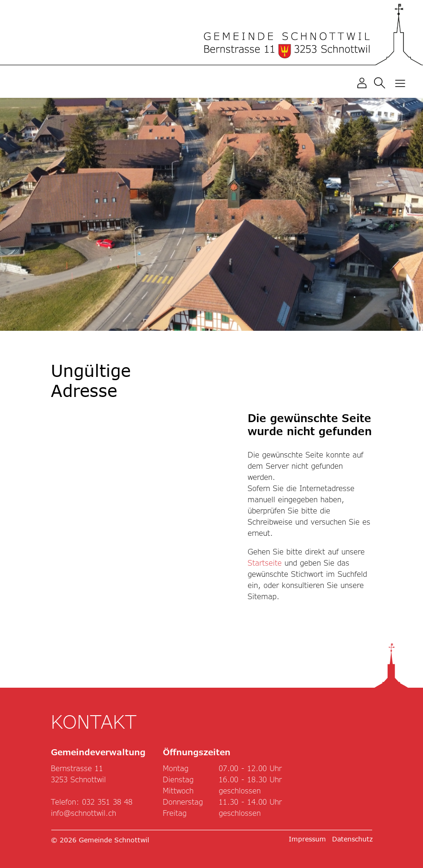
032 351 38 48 (107, 802)
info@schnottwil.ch (83, 813)
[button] (381, 82)
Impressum (307, 839)
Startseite (265, 563)
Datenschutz (352, 839)
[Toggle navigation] (400, 83)
